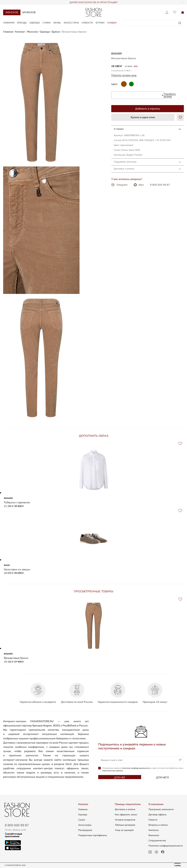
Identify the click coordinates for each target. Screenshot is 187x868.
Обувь (57, 23)
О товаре (119, 129)
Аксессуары (71, 23)
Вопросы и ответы (158, 825)
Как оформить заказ (126, 815)
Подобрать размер (170, 95)
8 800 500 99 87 (160, 185)
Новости (87, 23)
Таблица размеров (125, 825)
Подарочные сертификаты (93, 835)
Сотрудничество (157, 840)
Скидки (112, 23)
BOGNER (117, 53)
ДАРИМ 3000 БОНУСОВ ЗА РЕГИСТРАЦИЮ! (94, 3)
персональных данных (113, 771)
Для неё (120, 777)
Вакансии (154, 835)
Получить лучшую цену (125, 75)
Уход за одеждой (124, 830)
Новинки (9, 23)
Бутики (100, 23)
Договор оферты (157, 815)
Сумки (47, 23)
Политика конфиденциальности (166, 846)
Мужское (29, 12)
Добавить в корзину (148, 109)
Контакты (154, 830)
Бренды (22, 23)
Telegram (119, 185)
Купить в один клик (143, 117)
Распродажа (85, 830)
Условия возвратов (125, 820)
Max (139, 185)
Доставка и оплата (124, 169)
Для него (162, 777)
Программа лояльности (161, 809)
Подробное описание (125, 162)
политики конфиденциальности (136, 768)
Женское (12, 12)
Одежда (35, 23)
